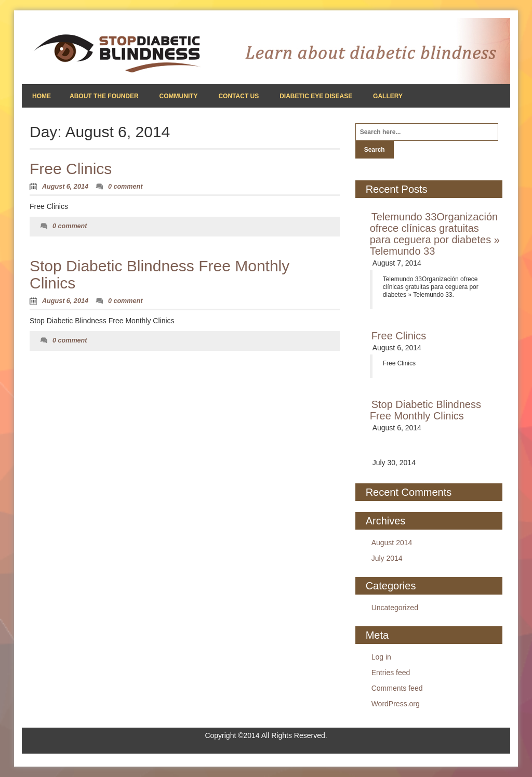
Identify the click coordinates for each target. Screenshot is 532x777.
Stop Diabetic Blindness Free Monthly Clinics (425, 410)
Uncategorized (395, 608)
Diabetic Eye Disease (316, 96)
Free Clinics (71, 169)
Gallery (388, 96)
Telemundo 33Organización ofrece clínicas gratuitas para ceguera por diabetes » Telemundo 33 (435, 234)
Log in (381, 657)
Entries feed (391, 673)
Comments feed (397, 688)
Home (42, 96)
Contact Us (238, 96)
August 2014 (392, 543)
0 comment (125, 187)
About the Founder (104, 96)
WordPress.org (396, 704)
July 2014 (387, 558)
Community (179, 96)
